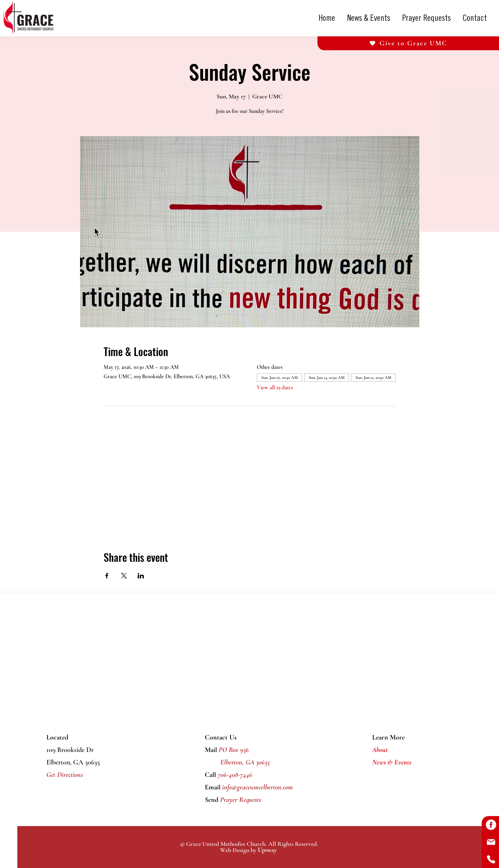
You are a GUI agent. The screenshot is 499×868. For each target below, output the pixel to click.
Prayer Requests (240, 800)
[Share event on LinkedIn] (141, 576)
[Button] (490, 825)
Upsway (267, 850)
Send (212, 800)
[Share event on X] (124, 576)
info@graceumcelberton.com (257, 787)
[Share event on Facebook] (107, 576)
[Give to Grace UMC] (408, 43)
